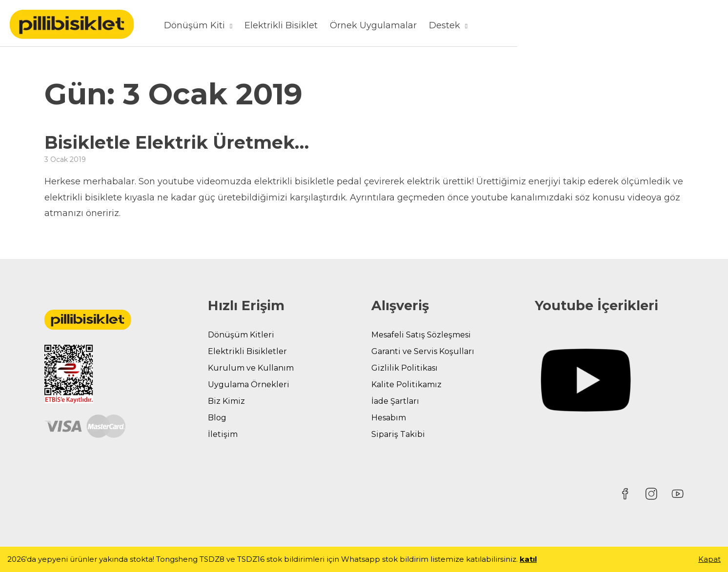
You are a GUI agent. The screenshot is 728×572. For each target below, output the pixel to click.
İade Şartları (395, 401)
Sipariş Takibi (398, 434)
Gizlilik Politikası (404, 368)
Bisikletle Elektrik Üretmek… (177, 142)
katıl (528, 559)
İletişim (223, 434)
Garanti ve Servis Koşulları (423, 351)
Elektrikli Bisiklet (449, 25)
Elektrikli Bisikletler (247, 351)
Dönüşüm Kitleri (241, 335)
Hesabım (389, 418)
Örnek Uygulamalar (541, 25)
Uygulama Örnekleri (249, 385)
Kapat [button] (709, 559)
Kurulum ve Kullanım (251, 368)
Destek (612, 25)
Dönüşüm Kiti (362, 25)
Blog (217, 418)
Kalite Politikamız (406, 385)
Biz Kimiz (226, 401)
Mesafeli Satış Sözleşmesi (421, 335)
